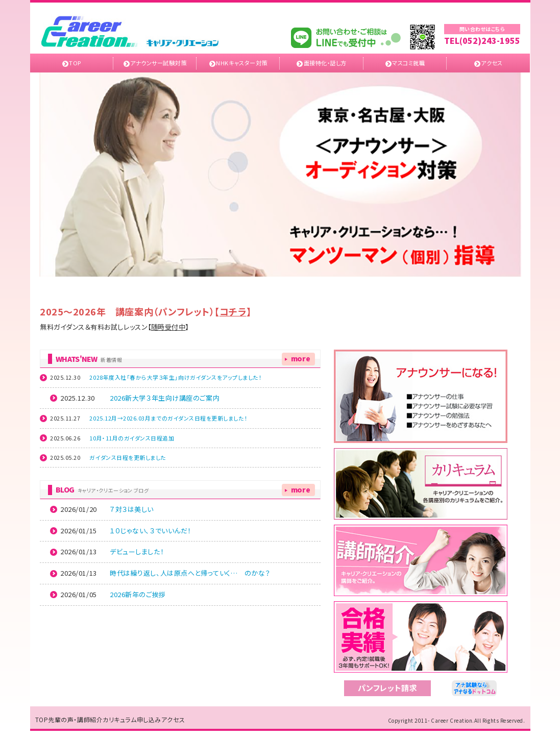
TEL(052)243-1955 (482, 41)
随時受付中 (168, 327)
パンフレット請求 (387, 688)
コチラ (233, 311)
